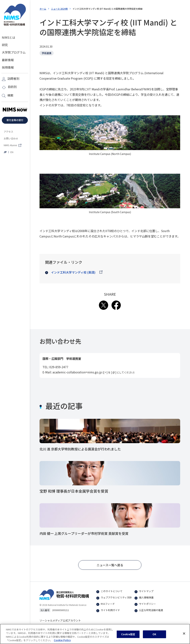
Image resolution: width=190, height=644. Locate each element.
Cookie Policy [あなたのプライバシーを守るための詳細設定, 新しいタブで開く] (62, 641)
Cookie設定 (128, 635)
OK (154, 635)
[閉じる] (184, 634)
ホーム (43, 9)
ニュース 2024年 (59, 9)
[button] (110, 566)
